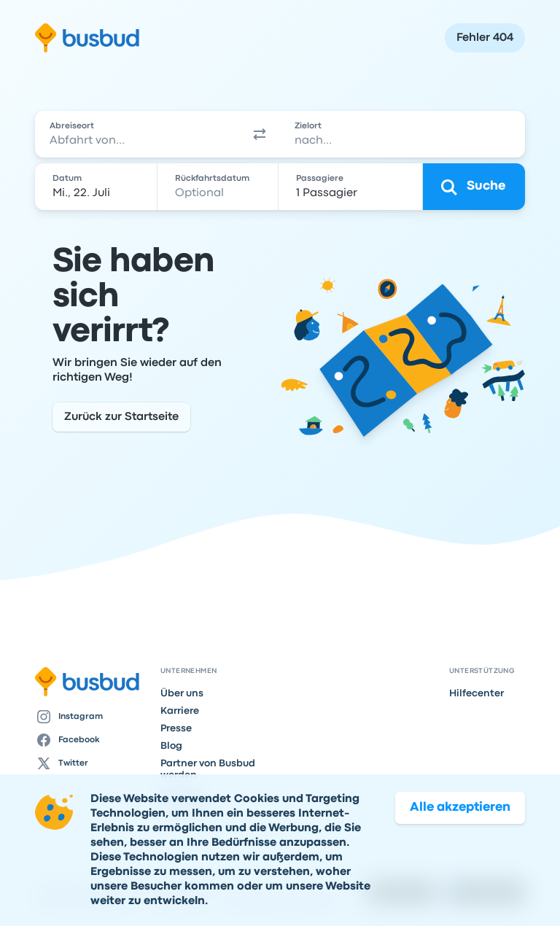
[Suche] (474, 187)
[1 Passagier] (352, 187)
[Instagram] (92, 717)
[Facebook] (92, 740)
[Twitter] (92, 763)
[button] (260, 134)
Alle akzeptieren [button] (460, 824)
